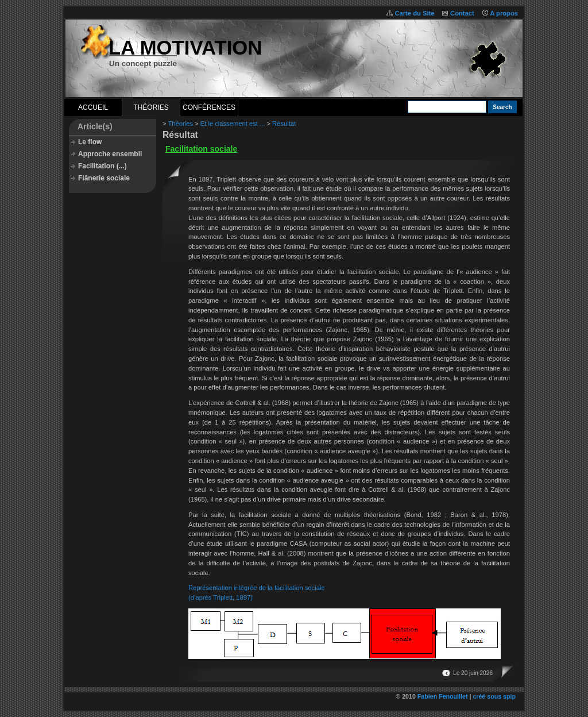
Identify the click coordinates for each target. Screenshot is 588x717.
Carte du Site (414, 13)
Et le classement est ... (233, 124)
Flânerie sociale (104, 178)
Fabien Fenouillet (443, 696)
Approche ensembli (110, 154)
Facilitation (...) (102, 166)
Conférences (209, 107)
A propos (504, 13)
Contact (462, 13)
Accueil (93, 107)
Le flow (90, 142)
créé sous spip (494, 696)
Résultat (284, 124)
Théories (151, 107)
